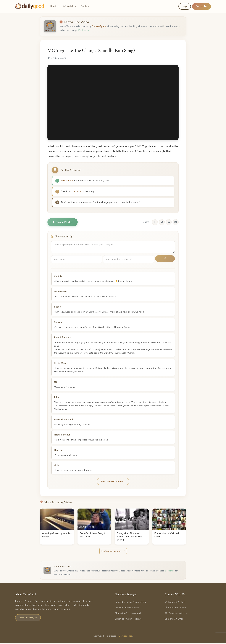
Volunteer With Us (176, 614)
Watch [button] (69, 6)
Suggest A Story (175, 603)
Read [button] (53, 6)
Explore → (84, 30)
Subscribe (201, 6)
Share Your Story (175, 608)
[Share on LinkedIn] (169, 223)
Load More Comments (113, 482)
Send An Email (174, 620)
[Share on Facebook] (155, 223)
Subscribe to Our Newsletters (130, 603)
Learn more (67, 181)
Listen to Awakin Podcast (128, 620)
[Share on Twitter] (162, 223)
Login (185, 6)
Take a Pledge (63, 223)
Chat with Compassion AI (128, 614)
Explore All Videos (113, 552)
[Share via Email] (176, 223)
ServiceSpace (99, 26)
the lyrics (77, 192)
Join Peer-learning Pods (127, 608)
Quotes (85, 6)
